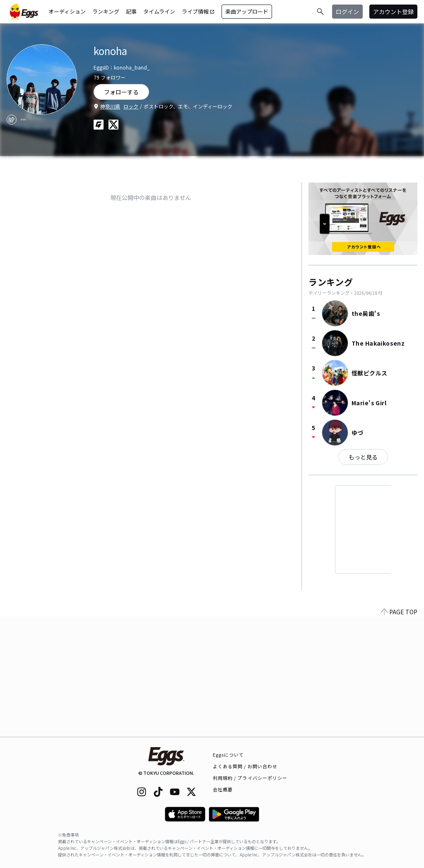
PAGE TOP (399, 732)
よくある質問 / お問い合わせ (245, 766)
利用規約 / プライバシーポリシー (250, 778)
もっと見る (363, 457)
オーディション (67, 11)
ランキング (106, 11)
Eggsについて (229, 755)
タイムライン (159, 11)
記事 (131, 11)
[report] (23, 120)
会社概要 (223, 789)
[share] (12, 120)
